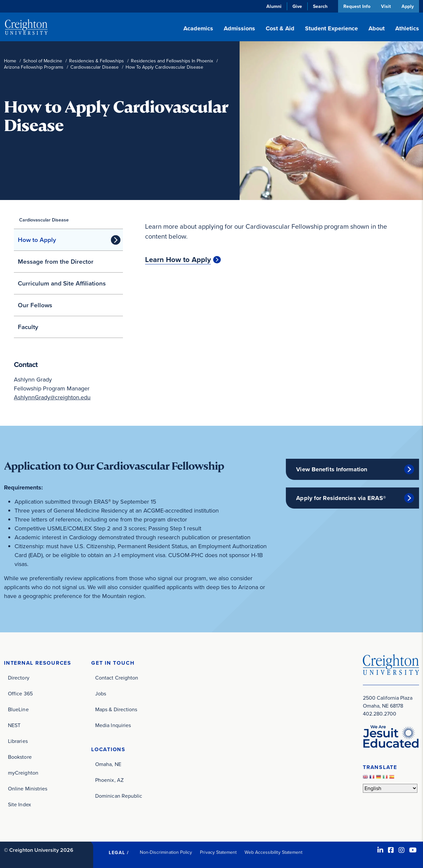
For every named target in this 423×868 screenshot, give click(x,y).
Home (10, 61)
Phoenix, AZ (109, 780)
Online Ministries (28, 789)
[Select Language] (390, 788)
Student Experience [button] (331, 28)
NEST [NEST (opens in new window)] (14, 725)
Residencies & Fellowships (96, 61)
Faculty (28, 327)
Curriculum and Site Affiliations (62, 283)
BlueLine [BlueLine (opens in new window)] (18, 709)
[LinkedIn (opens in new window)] (380, 850)
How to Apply (37, 240)
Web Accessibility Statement (273, 852)
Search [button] (320, 6)
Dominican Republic (119, 796)
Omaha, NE (108, 764)
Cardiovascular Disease (95, 67)
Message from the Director (56, 262)
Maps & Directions (116, 709)
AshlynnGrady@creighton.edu (52, 397)
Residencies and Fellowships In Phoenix (172, 61)
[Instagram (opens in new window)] (402, 850)
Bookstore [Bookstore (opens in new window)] (20, 757)
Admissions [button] (239, 28)
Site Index (19, 804)
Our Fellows (35, 305)
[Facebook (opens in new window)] (391, 850)
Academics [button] (198, 28)
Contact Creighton (117, 678)
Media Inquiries (113, 725)
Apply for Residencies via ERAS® (341, 498)
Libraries (18, 741)
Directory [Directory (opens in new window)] (19, 678)
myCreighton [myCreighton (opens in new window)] (23, 773)
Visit (386, 6)
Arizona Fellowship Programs (34, 67)
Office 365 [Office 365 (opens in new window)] (20, 694)
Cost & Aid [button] (280, 28)
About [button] (377, 28)
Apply (408, 6)
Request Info (356, 6)
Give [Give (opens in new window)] (297, 6)
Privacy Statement (218, 852)
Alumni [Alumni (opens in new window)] (273, 6)
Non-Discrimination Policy (166, 852)
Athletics (407, 28)
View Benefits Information (332, 469)
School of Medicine (43, 61)
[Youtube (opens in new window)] (413, 850)
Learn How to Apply (178, 260)
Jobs (101, 694)
